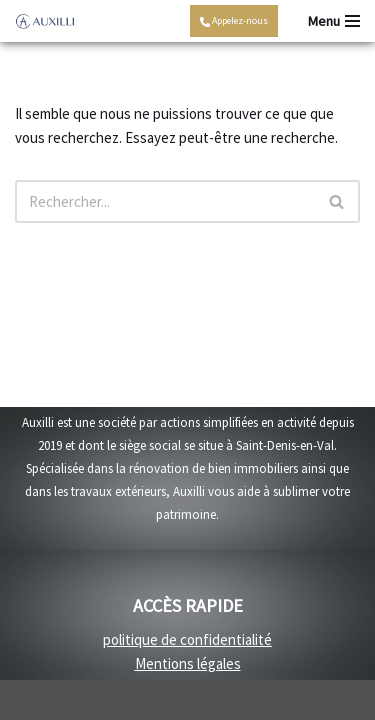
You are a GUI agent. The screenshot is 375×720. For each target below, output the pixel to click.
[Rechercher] (165, 201)
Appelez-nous (234, 20)
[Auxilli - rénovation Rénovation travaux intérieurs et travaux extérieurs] (45, 21)
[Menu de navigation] (334, 21)
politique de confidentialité (187, 639)
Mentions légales (188, 663)
